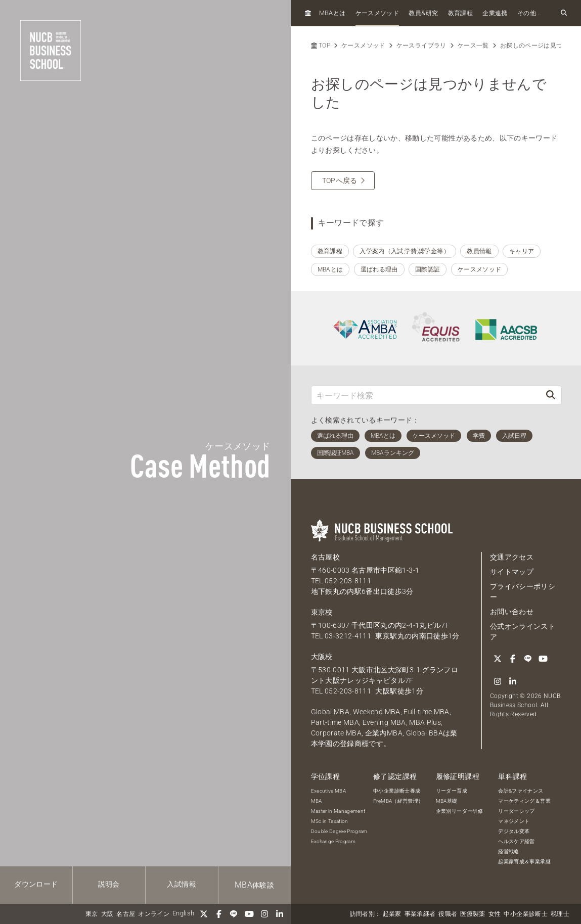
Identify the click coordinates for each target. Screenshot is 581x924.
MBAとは (330, 269)
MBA (317, 801)
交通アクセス (512, 557)
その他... (529, 13)
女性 (495, 914)
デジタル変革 (514, 831)
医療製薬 (473, 914)
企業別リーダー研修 (459, 811)
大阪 (107, 914)
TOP (321, 45)
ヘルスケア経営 (516, 841)
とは (332, 13)
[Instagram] (264, 914)
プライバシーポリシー (523, 592)
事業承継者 (420, 914)
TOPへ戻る (340, 180)
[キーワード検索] (426, 395)
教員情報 (479, 251)
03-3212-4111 (348, 636)
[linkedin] (280, 914)
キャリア (522, 251)
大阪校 (322, 657)
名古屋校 (325, 557)
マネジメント (514, 821)
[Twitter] (204, 914)
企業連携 (495, 13)
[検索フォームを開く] (564, 13)
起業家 (392, 914)
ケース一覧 (473, 45)
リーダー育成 (452, 791)
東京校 (322, 612)
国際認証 (428, 269)
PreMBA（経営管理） (398, 801)
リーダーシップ (516, 811)
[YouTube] (249, 914)
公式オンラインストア (523, 632)
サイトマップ (512, 572)
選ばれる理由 (379, 269)
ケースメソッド (377, 13)
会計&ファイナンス (521, 791)
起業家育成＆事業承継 (524, 862)
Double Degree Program (339, 831)
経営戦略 (508, 851)
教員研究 (423, 13)
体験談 (254, 885)
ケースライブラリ (421, 45)
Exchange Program (333, 841)
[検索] (551, 395)
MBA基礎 (447, 801)
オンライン (154, 914)
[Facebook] (219, 914)
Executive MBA (329, 791)
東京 (92, 914)
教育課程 (460, 13)
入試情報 (181, 884)
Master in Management (338, 811)
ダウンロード (36, 884)
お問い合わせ (512, 612)
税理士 (560, 914)
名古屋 (126, 914)
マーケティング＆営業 (524, 801)
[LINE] (234, 914)
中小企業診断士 (525, 914)
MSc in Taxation (330, 821)
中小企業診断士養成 (397, 791)
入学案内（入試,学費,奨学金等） (405, 251)
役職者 (448, 914)
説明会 (109, 884)
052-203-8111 (348, 581)
